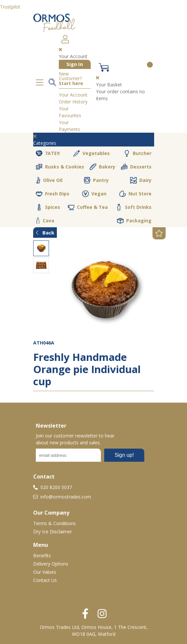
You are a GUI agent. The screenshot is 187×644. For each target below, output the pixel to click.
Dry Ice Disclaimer (53, 532)
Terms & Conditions (55, 523)
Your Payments (70, 126)
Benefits (42, 555)
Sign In (75, 64)
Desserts (136, 167)
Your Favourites (70, 112)
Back (45, 233)
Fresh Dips (53, 194)
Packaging (134, 221)
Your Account (73, 95)
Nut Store (135, 194)
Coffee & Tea (88, 207)
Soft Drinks (134, 207)
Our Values (45, 572)
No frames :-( (90, 457)
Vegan (94, 194)
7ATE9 (48, 153)
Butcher (138, 153)
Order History (73, 102)
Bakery (103, 167)
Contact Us (45, 580)
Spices (48, 207)
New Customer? (71, 79)
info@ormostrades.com (62, 497)
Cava (45, 221)
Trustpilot (10, 7)
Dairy (141, 180)
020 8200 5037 (53, 487)
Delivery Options (51, 564)
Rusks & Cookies (60, 167)
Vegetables (92, 153)
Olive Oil (49, 180)
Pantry (96, 180)
